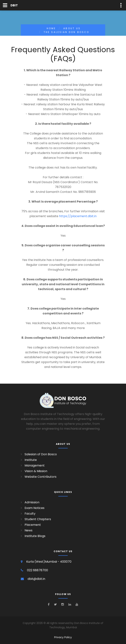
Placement (33, 525)
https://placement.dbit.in (78, 216)
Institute (31, 460)
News (28, 530)
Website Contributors (40, 477)
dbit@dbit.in (36, 579)
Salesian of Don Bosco (41, 454)
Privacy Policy (63, 637)
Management (35, 465)
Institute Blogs (35, 536)
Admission (32, 502)
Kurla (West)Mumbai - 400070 (49, 562)
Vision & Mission (36, 471)
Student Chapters (38, 519)
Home (51, 28)
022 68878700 (37, 570)
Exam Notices (34, 508)
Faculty (30, 514)
